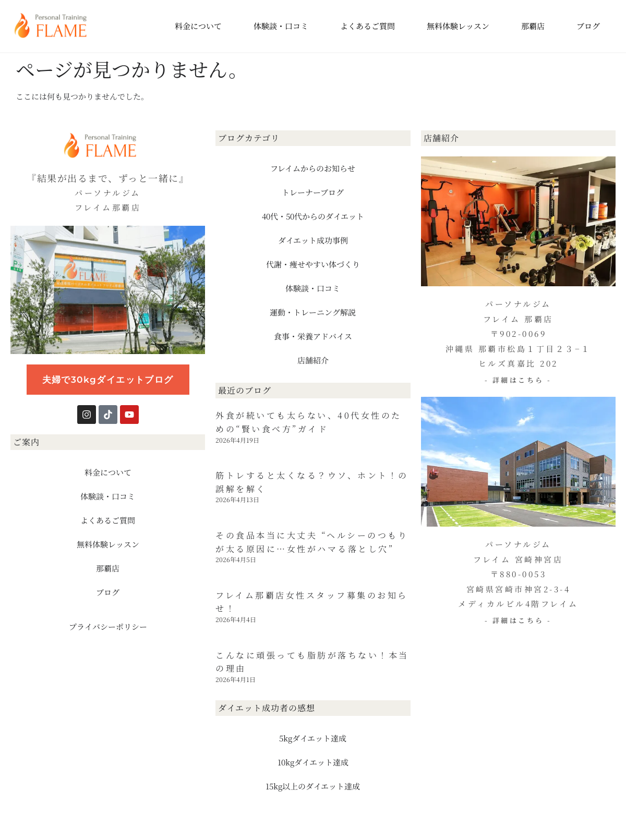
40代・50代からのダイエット (313, 216)
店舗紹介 (313, 360)
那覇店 (533, 26)
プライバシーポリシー (108, 626)
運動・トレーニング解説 (313, 312)
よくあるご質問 (368, 26)
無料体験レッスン (458, 26)
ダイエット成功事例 (313, 240)
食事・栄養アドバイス (313, 336)
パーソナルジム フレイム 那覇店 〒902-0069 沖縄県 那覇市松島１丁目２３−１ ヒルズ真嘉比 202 (518, 333)
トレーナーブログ (313, 192)
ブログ (588, 26)
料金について (198, 26)
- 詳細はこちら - (518, 380)
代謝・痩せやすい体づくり (313, 264)
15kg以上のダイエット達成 (313, 786)
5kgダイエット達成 (313, 738)
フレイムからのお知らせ (313, 168)
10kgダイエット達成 (313, 762)
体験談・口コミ (281, 26)
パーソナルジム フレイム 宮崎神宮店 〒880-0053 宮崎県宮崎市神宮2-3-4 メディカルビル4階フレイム (518, 574)
